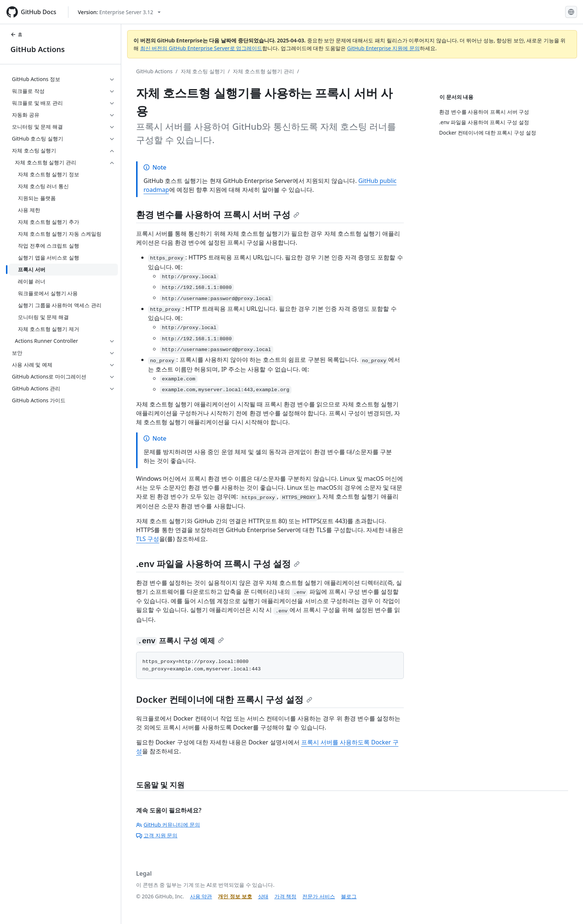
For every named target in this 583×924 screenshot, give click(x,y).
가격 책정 (286, 896)
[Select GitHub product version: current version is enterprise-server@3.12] (119, 12)
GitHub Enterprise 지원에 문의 (384, 48)
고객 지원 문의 (157, 835)
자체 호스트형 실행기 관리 (263, 71)
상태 (263, 896)
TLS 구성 (148, 539)
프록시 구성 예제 (180, 640)
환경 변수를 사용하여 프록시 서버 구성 (218, 214)
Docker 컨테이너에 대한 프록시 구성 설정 (224, 699)
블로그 (349, 896)
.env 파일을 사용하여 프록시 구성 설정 (218, 564)
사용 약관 (201, 896)
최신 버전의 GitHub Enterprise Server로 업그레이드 (201, 48)
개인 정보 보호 (235, 896)
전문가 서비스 (319, 896)
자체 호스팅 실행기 (203, 71)
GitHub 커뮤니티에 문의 (168, 825)
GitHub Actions (38, 49)
